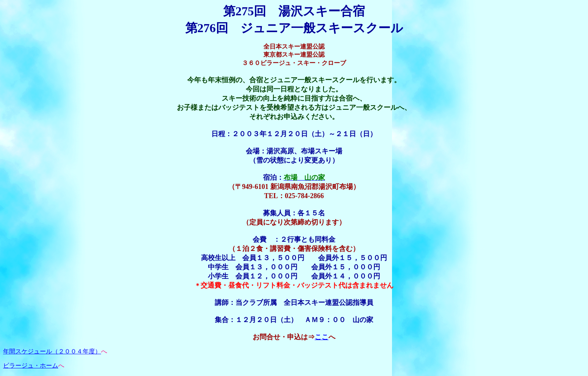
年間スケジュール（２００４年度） (52, 351)
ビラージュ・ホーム (31, 365)
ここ (322, 337)
